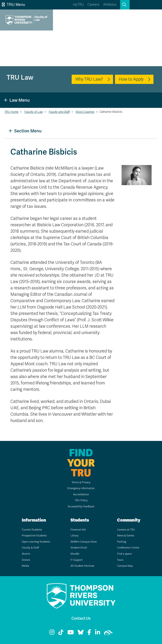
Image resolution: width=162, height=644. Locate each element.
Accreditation (81, 494)
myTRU (78, 5)
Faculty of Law (34, 112)
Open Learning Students (36, 542)
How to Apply (131, 79)
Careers (93, 5)
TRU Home (11, 112)
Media (25, 566)
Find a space (124, 554)
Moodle (75, 554)
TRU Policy (81, 500)
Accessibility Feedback (81, 507)
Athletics (110, 5)
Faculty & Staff (30, 548)
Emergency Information (81, 488)
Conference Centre (128, 548)
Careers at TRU (126, 530)
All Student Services (82, 566)
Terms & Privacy (81, 482)
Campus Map (125, 566)
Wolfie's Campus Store (84, 542)
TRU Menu (13, 5)
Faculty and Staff (59, 112)
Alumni (26, 554)
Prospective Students (34, 536)
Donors (26, 560)
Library (74, 536)
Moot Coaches (85, 112)
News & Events (126, 536)
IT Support (77, 560)
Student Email (79, 548)
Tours (120, 560)
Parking (122, 542)
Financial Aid (78, 530)
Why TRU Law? (89, 79)
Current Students (32, 530)
